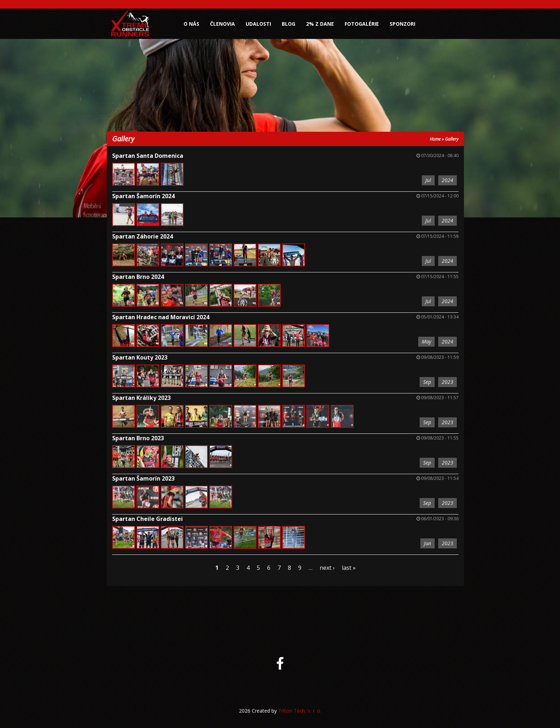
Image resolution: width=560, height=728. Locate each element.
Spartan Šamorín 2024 (143, 196)
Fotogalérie (362, 24)
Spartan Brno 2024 (138, 277)
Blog (289, 24)
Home (435, 139)
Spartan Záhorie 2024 (142, 236)
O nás (191, 24)
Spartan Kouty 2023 (140, 357)
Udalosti (258, 24)
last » (349, 568)
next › (327, 568)
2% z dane (320, 24)
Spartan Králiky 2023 (141, 398)
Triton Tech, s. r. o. (300, 711)
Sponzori (402, 24)
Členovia (222, 24)
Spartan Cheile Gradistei (147, 519)
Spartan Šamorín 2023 (143, 478)
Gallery (452, 139)
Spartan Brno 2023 (138, 438)
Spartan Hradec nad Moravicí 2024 (161, 317)
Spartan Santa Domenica (148, 156)
